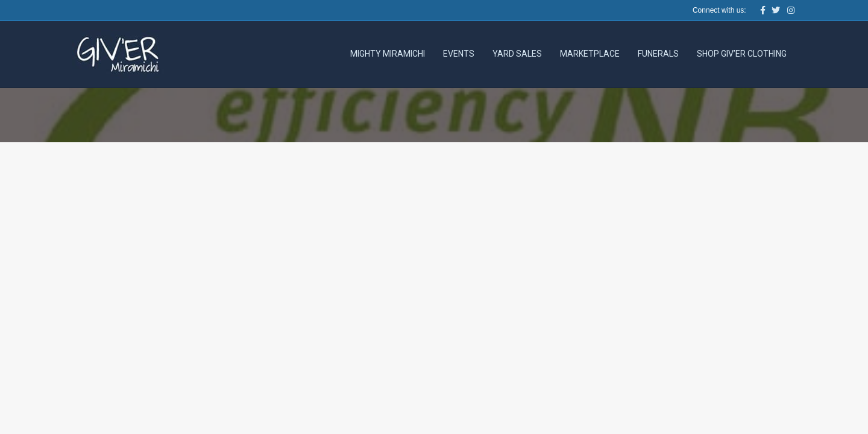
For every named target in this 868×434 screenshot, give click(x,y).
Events (459, 54)
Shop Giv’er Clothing (742, 54)
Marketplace (590, 54)
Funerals (658, 54)
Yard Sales (517, 54)
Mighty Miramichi (388, 54)
